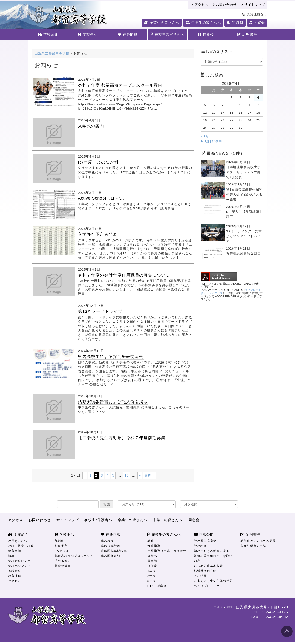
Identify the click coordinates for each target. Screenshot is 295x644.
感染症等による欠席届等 (258, 541)
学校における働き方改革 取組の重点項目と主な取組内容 (213, 556)
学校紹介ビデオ (19, 561)
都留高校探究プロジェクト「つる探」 (74, 558)
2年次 (152, 576)
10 (127, 475)
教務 (151, 541)
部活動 (59, 541)
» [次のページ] (140, 475)
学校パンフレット (21, 566)
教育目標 (15, 551)
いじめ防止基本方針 (208, 566)
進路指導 (154, 546)
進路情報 (128, 34)
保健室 (152, 566)
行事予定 (61, 546)
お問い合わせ (225, 5)
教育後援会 (63, 566)
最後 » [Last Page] (150, 475)
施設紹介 (15, 571)
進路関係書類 (111, 556)
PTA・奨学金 (157, 586)
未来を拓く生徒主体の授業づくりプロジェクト (213, 583)
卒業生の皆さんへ (162, 22)
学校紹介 (48, 34)
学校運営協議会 (205, 541)
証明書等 (247, 34)
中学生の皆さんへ (203, 22)
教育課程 (15, 576)
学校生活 (88, 34)
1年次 (152, 571)
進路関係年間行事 (114, 551)
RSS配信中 (211, 142)
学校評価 (200, 546)
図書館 (152, 561)
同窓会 (257, 22)
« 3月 (205, 136)
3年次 (152, 581)
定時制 (235, 22)
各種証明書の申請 (253, 546)
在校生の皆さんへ (167, 34)
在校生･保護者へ (98, 520)
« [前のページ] (85, 475)
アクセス (200, 5)
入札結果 (200, 576)
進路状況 (107, 541)
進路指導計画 (111, 546)
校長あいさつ (18, 541)
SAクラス (62, 551)
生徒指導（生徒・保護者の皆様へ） (167, 553)
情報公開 (208, 34)
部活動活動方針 (205, 571)
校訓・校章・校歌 (21, 546)
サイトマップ (253, 5)
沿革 (11, 556)
